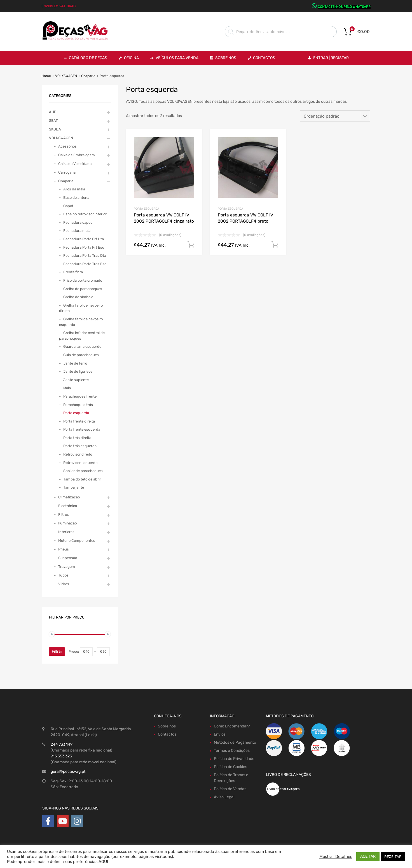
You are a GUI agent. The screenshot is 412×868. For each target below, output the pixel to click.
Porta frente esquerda (82, 429)
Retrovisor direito (78, 454)
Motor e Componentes (77, 541)
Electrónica (68, 506)
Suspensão (68, 558)
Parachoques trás (78, 405)
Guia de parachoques (81, 355)
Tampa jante (74, 487)
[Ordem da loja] (335, 116)
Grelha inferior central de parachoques (82, 336)
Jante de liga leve (78, 371)
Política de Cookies (230, 767)
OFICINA (131, 58)
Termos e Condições (232, 751)
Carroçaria (67, 172)
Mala (67, 388)
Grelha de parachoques (83, 289)
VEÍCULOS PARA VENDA (177, 58)
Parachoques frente (80, 396)
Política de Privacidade (234, 759)
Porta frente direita (79, 421)
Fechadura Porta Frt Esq (84, 247)
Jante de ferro (75, 363)
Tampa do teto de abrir (82, 479)
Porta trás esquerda (80, 446)
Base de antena (76, 198)
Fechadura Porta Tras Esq (85, 264)
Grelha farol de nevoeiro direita (81, 308)
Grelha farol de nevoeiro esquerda (81, 322)
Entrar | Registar (331, 58)
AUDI (53, 112)
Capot (68, 206)
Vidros (64, 584)
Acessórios (67, 146)
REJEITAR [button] (393, 857)
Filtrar (57, 651)
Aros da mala (74, 189)
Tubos (63, 575)
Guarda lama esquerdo (82, 347)
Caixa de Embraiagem (77, 155)
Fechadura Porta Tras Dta (85, 256)
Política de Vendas (230, 789)
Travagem (67, 567)
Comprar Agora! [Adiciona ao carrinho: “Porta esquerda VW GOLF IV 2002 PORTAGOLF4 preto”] (275, 245)
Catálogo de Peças (88, 58)
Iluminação (67, 523)
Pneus (64, 549)
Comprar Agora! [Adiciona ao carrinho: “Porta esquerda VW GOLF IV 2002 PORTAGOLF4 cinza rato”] (191, 245)
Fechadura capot (78, 222)
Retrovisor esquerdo (80, 463)
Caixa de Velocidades (76, 164)
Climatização (69, 497)
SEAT (53, 121)
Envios (220, 734)
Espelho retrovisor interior (85, 214)
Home (46, 76)
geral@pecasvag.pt (68, 772)
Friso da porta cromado (83, 280)
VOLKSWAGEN (66, 76)
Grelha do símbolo (78, 297)
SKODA (55, 129)
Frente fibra (73, 272)
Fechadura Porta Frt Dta (84, 239)
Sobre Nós (226, 58)
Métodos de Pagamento (235, 742)
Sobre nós (167, 726)
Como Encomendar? (232, 726)
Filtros (64, 514)
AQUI (103, 862)
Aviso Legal (224, 797)
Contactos (264, 58)
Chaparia (88, 76)
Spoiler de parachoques (83, 471)
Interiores (66, 532)
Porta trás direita (77, 438)
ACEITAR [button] (368, 856)
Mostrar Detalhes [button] (336, 857)
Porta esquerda (147, 209)
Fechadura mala (77, 231)
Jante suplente (76, 380)
